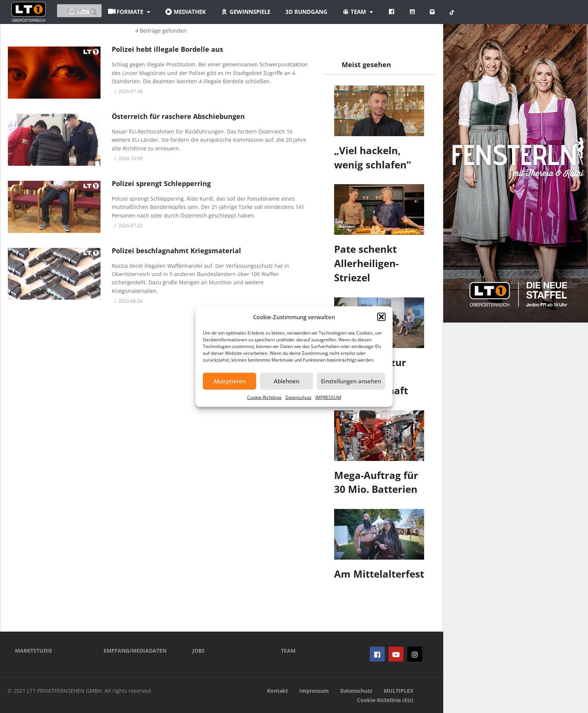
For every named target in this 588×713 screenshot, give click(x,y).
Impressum (314, 691)
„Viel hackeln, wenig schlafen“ (373, 158)
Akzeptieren (229, 381)
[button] (381, 317)
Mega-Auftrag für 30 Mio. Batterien (376, 482)
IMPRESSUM (328, 397)
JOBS (199, 651)
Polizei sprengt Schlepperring (161, 183)
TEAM (288, 651)
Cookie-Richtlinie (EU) (385, 700)
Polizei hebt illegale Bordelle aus (167, 49)
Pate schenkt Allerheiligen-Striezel (366, 263)
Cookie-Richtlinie (264, 397)
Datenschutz (298, 397)
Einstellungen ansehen (351, 381)
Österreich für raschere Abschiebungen (178, 116)
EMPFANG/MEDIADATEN (135, 651)
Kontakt (277, 691)
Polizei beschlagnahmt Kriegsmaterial (176, 251)
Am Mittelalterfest (379, 574)
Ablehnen (286, 381)
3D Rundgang (351, 12)
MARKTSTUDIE (34, 651)
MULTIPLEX (398, 691)
